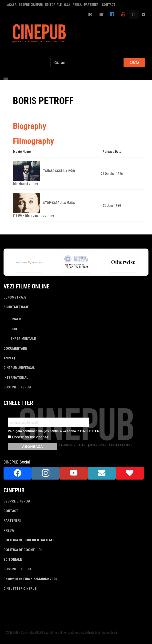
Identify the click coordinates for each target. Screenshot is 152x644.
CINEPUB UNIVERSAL (19, 368)
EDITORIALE (53, 5)
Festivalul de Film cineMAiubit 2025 (30, 579)
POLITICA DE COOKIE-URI (23, 550)
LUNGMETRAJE (15, 297)
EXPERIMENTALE (23, 339)
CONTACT (109, 5)
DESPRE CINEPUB (31, 5)
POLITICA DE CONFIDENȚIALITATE (29, 540)
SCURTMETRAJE (16, 307)
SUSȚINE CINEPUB (17, 387)
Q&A (67, 5)
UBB (14, 329)
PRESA (77, 5)
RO (90, 15)
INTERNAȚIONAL (16, 378)
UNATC (16, 319)
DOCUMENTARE (15, 349)
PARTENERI (92, 5)
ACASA (12, 5)
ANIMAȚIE (11, 358)
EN (101, 15)
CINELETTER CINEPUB (20, 589)
